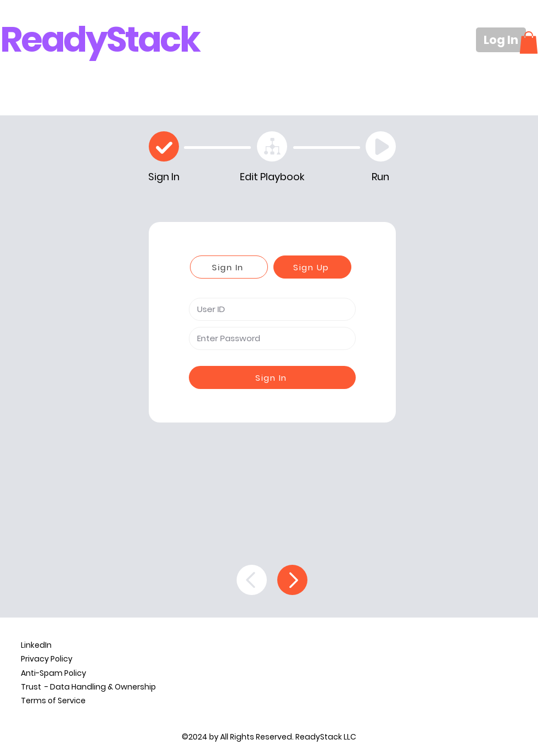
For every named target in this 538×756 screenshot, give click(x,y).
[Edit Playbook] (272, 146)
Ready (53, 39)
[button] (529, 43)
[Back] (252, 580)
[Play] (381, 146)
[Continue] (292, 580)
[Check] (164, 146)
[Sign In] (229, 267)
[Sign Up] (312, 267)
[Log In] (501, 40)
